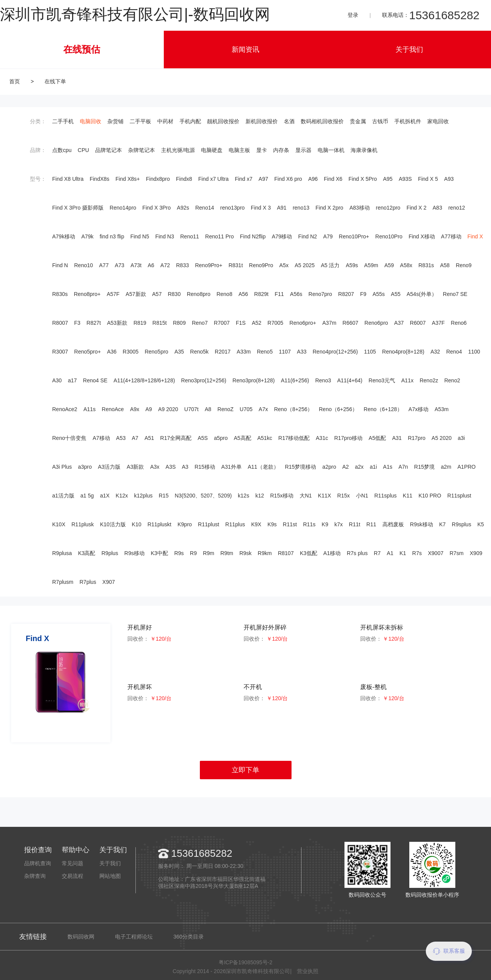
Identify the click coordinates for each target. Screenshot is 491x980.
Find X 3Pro (157, 208)
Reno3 (323, 380)
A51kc (265, 438)
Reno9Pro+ (208, 265)
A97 (263, 179)
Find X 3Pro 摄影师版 (78, 208)
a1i (373, 467)
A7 (135, 438)
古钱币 (380, 121)
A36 (112, 352)
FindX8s (100, 179)
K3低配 (309, 553)
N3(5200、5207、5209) (203, 496)
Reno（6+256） (338, 409)
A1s (388, 467)
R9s (179, 553)
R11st (290, 524)
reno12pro (388, 208)
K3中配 (159, 553)
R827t (94, 323)
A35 (179, 352)
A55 (396, 294)
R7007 (222, 323)
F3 (77, 323)
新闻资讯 (245, 50)
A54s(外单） (422, 294)
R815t (159, 323)
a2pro (329, 467)
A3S (171, 467)
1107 (285, 352)
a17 (72, 380)
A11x (407, 380)
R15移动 (205, 467)
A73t (136, 265)
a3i (461, 438)
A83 (437, 208)
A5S (203, 438)
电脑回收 (91, 121)
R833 (182, 265)
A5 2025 (305, 265)
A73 (119, 265)
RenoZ (226, 409)
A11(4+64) (350, 380)
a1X (105, 496)
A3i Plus (62, 467)
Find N (60, 265)
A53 (121, 438)
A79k (87, 236)
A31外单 (231, 467)
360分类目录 (189, 937)
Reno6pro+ (303, 323)
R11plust (208, 524)
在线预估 (82, 49)
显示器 (303, 150)
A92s (183, 208)
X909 (476, 553)
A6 (151, 265)
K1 (403, 553)
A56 (243, 294)
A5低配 (377, 438)
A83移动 (360, 208)
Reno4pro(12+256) (335, 352)
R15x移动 (282, 496)
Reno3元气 (382, 380)
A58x (406, 265)
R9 (193, 553)
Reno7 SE (455, 294)
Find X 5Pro (363, 179)
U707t (191, 409)
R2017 (223, 352)
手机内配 (190, 121)
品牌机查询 (38, 863)
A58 (445, 265)
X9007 (435, 553)
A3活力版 (109, 467)
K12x (122, 496)
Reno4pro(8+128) (403, 352)
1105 (370, 352)
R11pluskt (159, 524)
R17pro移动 (348, 438)
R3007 (60, 352)
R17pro (417, 438)
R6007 (418, 323)
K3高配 (87, 553)
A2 (345, 467)
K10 (137, 524)
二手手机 (63, 121)
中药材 (165, 121)
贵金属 (358, 121)
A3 (185, 467)
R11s (309, 524)
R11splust (459, 496)
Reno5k (199, 352)
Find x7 (244, 179)
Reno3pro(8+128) (254, 380)
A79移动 (282, 236)
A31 (397, 438)
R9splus (462, 524)
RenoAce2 (65, 409)
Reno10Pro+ (354, 236)
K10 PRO (430, 496)
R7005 (275, 323)
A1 (390, 553)
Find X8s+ (128, 179)
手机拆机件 (408, 121)
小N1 (362, 496)
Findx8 (184, 179)
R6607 (350, 323)
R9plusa (62, 553)
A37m (329, 323)
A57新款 (136, 294)
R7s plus (357, 553)
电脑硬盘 (212, 150)
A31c (322, 438)
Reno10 (83, 265)
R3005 (131, 352)
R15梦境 (425, 467)
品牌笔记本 (109, 150)
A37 (399, 323)
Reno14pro (123, 208)
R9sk (245, 553)
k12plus (143, 496)
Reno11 (190, 236)
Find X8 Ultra (68, 179)
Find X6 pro (288, 179)
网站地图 (110, 876)
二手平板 (140, 121)
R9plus (110, 553)
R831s (426, 265)
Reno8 (224, 294)
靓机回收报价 (223, 121)
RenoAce (113, 409)
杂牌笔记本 (142, 150)
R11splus (386, 496)
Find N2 (307, 236)
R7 (377, 553)
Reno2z (429, 380)
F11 (279, 294)
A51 (149, 438)
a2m (446, 467)
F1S (241, 323)
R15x (344, 496)
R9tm (227, 553)
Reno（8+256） (293, 409)
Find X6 (333, 179)
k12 (260, 496)
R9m (209, 553)
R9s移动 (134, 553)
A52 (256, 323)
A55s (379, 294)
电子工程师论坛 (134, 937)
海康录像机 (364, 150)
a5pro (221, 438)
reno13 (301, 208)
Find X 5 (428, 179)
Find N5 (140, 236)
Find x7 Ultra (213, 179)
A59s (352, 265)
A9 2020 (168, 409)
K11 (408, 496)
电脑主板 (239, 150)
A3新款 (135, 467)
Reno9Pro (261, 265)
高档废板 (393, 524)
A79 (328, 236)
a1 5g (87, 496)
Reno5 (265, 352)
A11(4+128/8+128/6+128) (144, 380)
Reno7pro (320, 294)
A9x (135, 409)
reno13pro (232, 208)
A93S (405, 179)
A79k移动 (64, 236)
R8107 (286, 553)
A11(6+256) (295, 380)
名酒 (289, 121)
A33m (244, 352)
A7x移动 (419, 409)
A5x (284, 265)
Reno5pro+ (87, 352)
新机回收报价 (262, 121)
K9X (256, 524)
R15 (164, 496)
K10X (59, 524)
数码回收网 (81, 937)
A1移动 (332, 553)
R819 (140, 323)
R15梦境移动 (301, 467)
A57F (113, 294)
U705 (246, 409)
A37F (438, 323)
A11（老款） (263, 467)
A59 (389, 265)
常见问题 (72, 863)
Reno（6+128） (383, 409)
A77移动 (451, 236)
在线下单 (55, 81)
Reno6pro (376, 323)
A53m (442, 409)
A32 (435, 352)
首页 (15, 81)
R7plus (88, 582)
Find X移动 (422, 236)
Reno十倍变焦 (69, 438)
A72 (165, 265)
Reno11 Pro (220, 236)
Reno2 (452, 380)
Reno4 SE (95, 380)
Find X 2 (417, 208)
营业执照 (308, 971)
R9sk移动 (422, 524)
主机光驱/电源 (178, 150)
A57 (157, 294)
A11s (89, 409)
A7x (263, 409)
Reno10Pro (389, 236)
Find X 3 (261, 208)
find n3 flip (112, 236)
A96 (313, 179)
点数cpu (62, 150)
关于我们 (409, 50)
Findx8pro (158, 179)
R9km (265, 553)
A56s (296, 294)
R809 (179, 323)
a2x (359, 467)
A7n (403, 467)
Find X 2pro (330, 208)
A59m (371, 265)
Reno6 (459, 323)
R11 (371, 524)
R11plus (235, 524)
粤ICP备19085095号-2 (245, 962)
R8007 (60, 323)
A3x (155, 467)
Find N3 (165, 236)
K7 (442, 524)
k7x (339, 524)
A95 (388, 179)
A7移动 (101, 438)
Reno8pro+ (87, 294)
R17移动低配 (294, 438)
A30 (57, 380)
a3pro (85, 467)
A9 (149, 409)
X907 (109, 582)
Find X (475, 236)
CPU (84, 150)
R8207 (346, 294)
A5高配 (243, 438)
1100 (474, 352)
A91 (282, 208)
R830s (60, 294)
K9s (272, 524)
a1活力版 (63, 496)
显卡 (262, 150)
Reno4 (454, 352)
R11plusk (82, 524)
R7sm (457, 553)
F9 (363, 294)
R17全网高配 (176, 438)
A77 (104, 265)
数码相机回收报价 (322, 121)
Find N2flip (253, 236)
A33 (302, 352)
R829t (261, 294)
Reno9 (464, 265)
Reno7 (200, 323)
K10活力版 (113, 524)
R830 (174, 294)
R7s (417, 553)
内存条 (281, 150)
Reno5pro (157, 352)
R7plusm (63, 582)
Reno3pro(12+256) (204, 380)
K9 (325, 524)
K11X (325, 496)
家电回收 (438, 121)
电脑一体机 (331, 150)
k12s (244, 496)
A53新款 (117, 323)
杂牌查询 (35, 876)
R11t (355, 524)
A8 (208, 409)
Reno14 (205, 208)
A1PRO (467, 467)
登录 (353, 15)
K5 (480, 524)
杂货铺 (115, 121)
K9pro (185, 524)
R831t (236, 265)
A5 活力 (330, 265)
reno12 (457, 208)
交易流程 (72, 876)
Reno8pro (199, 294)
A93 (449, 179)
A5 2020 (442, 438)
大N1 (306, 496)
